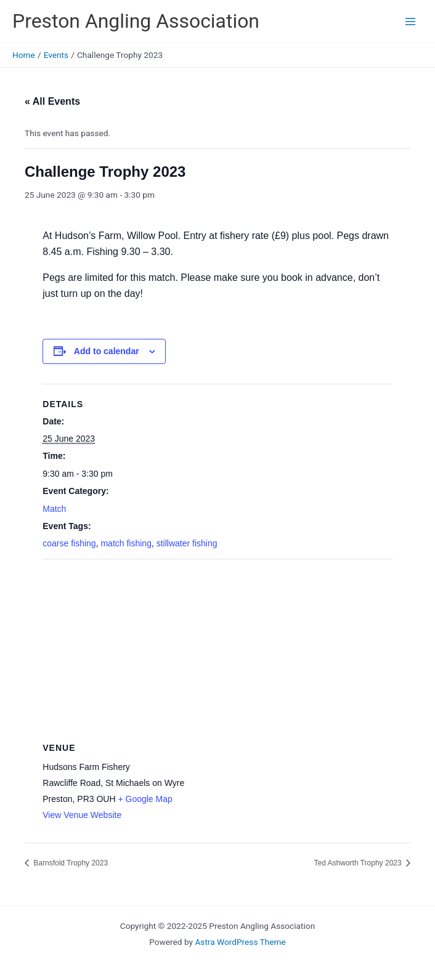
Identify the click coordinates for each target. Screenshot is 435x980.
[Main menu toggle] (411, 21)
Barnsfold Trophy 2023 (70, 863)
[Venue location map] (217, 648)
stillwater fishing (187, 543)
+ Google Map (145, 799)
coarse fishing (69, 543)
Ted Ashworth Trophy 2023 (359, 863)
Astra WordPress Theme (240, 942)
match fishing (126, 543)
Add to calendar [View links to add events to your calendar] (107, 351)
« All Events (52, 101)
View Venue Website (82, 815)
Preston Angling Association (136, 21)
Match (54, 509)
